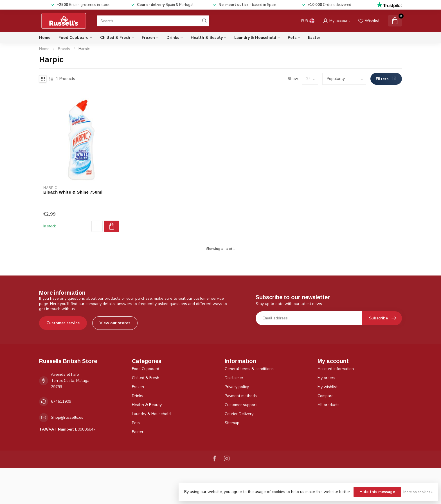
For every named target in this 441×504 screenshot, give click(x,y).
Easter (314, 38)
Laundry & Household (255, 38)
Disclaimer (234, 378)
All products (328, 405)
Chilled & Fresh (115, 38)
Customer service (63, 323)
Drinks (173, 38)
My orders (326, 378)
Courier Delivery (239, 414)
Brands (64, 49)
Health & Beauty (207, 38)
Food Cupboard (74, 38)
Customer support (241, 405)
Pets (292, 38)
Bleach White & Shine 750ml (73, 192)
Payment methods (241, 396)
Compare (326, 396)
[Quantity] (97, 226)
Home (45, 38)
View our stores (115, 323)
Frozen (148, 38)
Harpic (84, 49)
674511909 (61, 401)
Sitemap (232, 423)
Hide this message (377, 492)
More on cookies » (418, 492)
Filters (386, 79)
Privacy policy (237, 387)
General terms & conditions (249, 369)
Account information (336, 369)
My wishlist (328, 387)
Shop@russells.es (67, 417)
